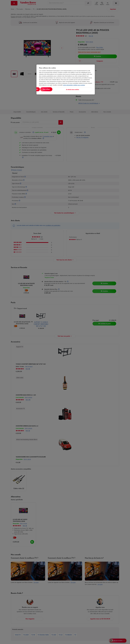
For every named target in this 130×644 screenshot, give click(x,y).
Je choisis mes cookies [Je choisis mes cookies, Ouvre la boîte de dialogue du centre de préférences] (83, 89)
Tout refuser (62, 89)
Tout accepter (46, 89)
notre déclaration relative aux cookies (74, 85)
